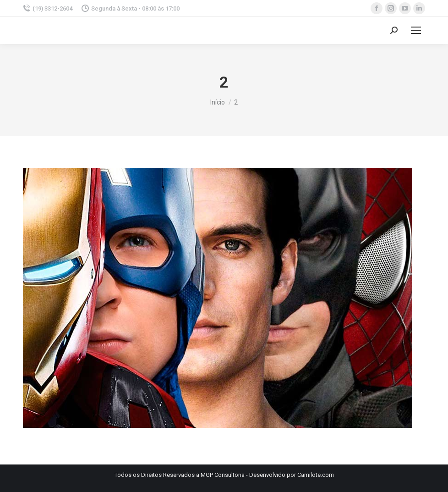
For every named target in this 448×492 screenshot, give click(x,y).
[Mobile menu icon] (416, 30)
